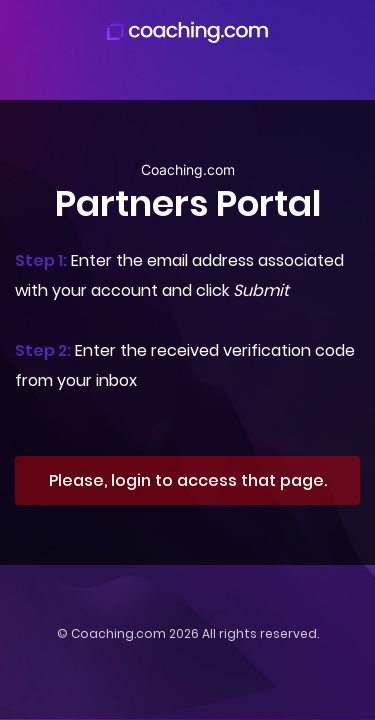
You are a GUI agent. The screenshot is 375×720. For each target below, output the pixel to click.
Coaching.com (118, 633)
